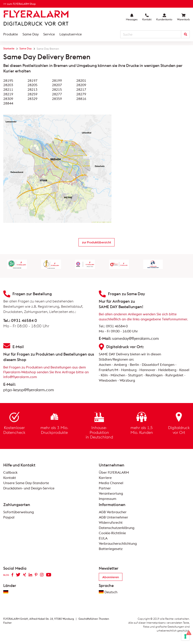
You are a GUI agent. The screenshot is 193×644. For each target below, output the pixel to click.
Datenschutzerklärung (117, 528)
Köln (104, 375)
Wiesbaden (108, 380)
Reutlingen (154, 375)
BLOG (6, 575)
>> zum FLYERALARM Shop (19, 4)
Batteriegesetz (111, 549)
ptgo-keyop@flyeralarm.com (29, 390)
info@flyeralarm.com (20, 377)
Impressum (108, 499)
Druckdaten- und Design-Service (29, 488)
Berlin (134, 365)
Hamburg (129, 370)
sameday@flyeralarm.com (136, 338)
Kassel (184, 370)
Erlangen (167, 365)
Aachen (105, 365)
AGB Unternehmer (113, 517)
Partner (105, 488)
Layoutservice (71, 34)
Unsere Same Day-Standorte (26, 483)
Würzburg (127, 380)
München (118, 375)
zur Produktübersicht (96, 242)
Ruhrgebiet (174, 375)
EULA (103, 538)
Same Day (31, 34)
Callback (10, 472)
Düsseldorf (150, 365)
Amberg (120, 365)
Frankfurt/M (109, 370)
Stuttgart (135, 375)
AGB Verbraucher (113, 512)
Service (49, 34)
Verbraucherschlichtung (118, 543)
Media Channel (111, 483)
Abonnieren (111, 577)
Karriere (105, 478)
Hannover (147, 370)
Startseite (9, 48)
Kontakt (10, 478)
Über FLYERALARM (114, 472)
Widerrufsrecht (111, 522)
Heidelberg (167, 370)
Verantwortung (111, 493)
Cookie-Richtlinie (112, 533)
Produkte (11, 34)
